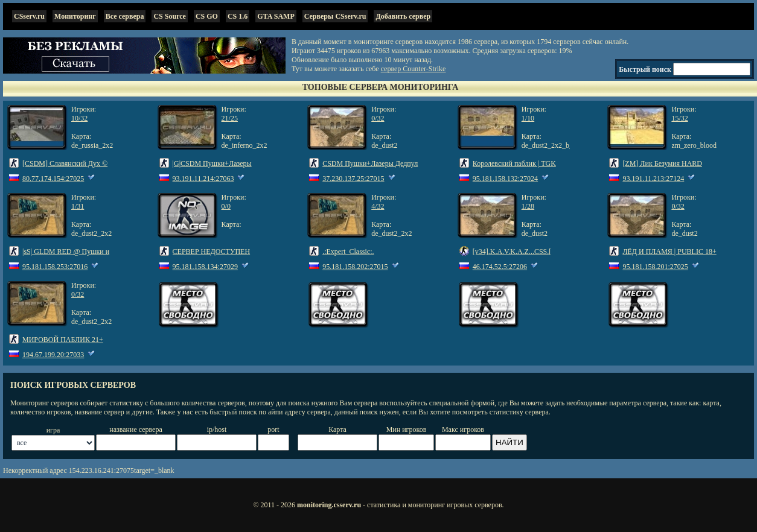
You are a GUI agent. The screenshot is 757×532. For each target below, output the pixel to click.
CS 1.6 (238, 16)
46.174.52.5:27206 (500, 267)
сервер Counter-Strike (414, 69)
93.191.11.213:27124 (653, 179)
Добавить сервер (403, 16)
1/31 (78, 206)
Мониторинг (75, 16)
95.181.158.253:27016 (55, 267)
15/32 (679, 118)
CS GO (207, 16)
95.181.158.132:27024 (505, 179)
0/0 (226, 206)
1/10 (528, 118)
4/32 (378, 206)
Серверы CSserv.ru (335, 16)
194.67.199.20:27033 (53, 355)
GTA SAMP (276, 16)
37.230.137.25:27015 (353, 179)
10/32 (79, 118)
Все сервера (125, 16)
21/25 (230, 118)
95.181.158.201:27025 (655, 267)
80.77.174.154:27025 (53, 179)
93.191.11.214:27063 (203, 179)
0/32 (378, 118)
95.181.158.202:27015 (355, 267)
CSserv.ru (29, 16)
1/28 (528, 206)
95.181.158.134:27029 (205, 267)
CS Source (169, 16)
